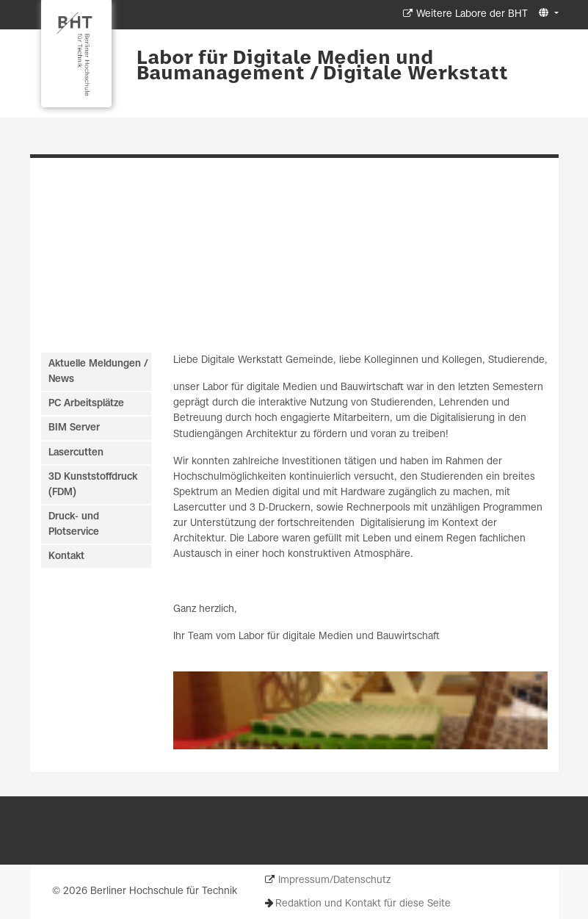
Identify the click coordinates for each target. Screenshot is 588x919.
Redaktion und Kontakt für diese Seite (363, 904)
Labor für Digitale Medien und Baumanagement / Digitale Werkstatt (322, 66)
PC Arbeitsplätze (86, 404)
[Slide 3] (302, 311)
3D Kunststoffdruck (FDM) (93, 485)
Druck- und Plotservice (74, 525)
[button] (547, 14)
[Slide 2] (288, 311)
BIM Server (74, 428)
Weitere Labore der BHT (472, 14)
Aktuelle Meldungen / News (98, 372)
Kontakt (66, 556)
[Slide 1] (275, 311)
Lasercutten (76, 453)
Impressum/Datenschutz (334, 880)
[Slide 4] (315, 311)
